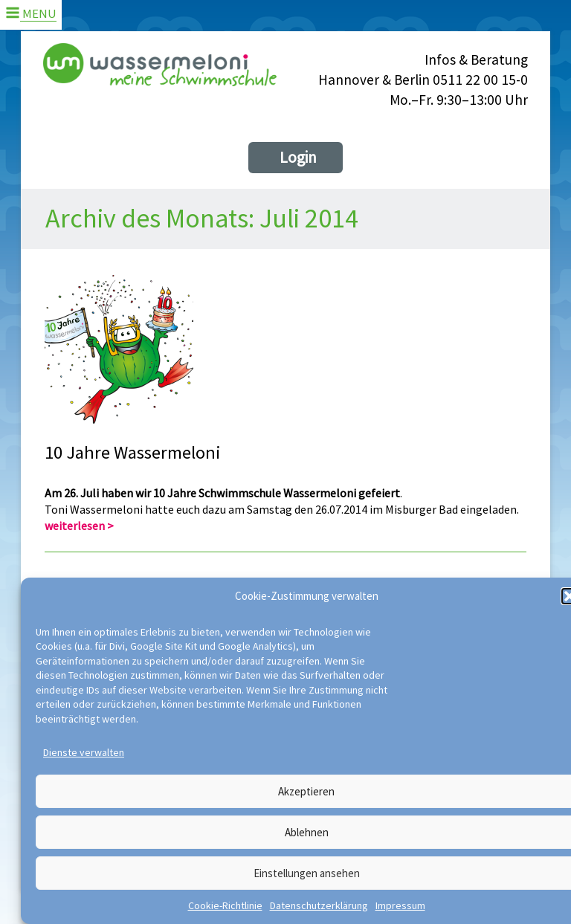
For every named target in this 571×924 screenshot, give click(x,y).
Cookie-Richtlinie (225, 905)
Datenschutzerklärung (319, 905)
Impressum (400, 905)
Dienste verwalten (84, 752)
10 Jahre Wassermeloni (132, 453)
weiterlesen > (79, 526)
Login (298, 157)
